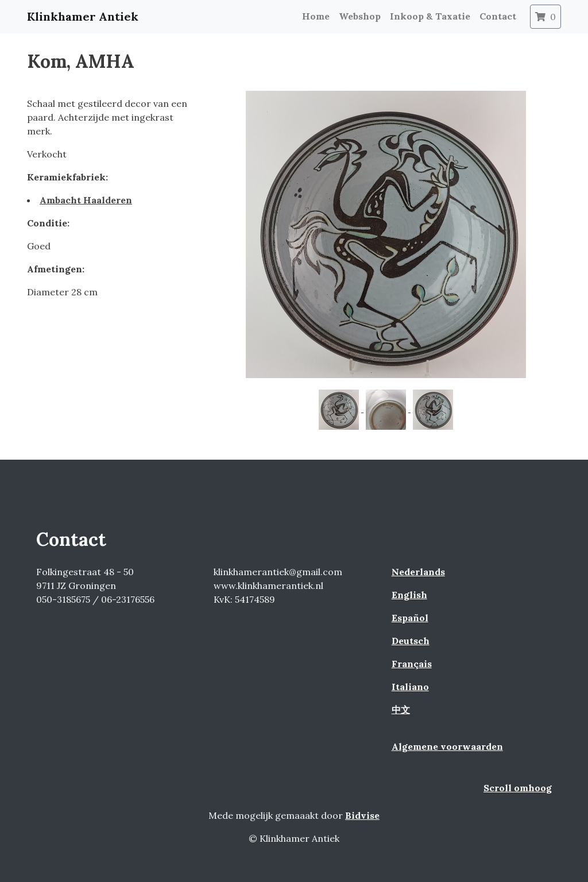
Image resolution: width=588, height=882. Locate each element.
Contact (498, 16)
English (409, 595)
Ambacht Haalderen (86, 200)
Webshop (360, 16)
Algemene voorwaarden (447, 746)
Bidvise (362, 815)
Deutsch (411, 641)
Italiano (410, 687)
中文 (401, 710)
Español (410, 618)
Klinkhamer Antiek (83, 16)
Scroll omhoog (518, 788)
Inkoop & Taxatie (430, 16)
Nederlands (418, 572)
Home (316, 16)
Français (412, 664)
